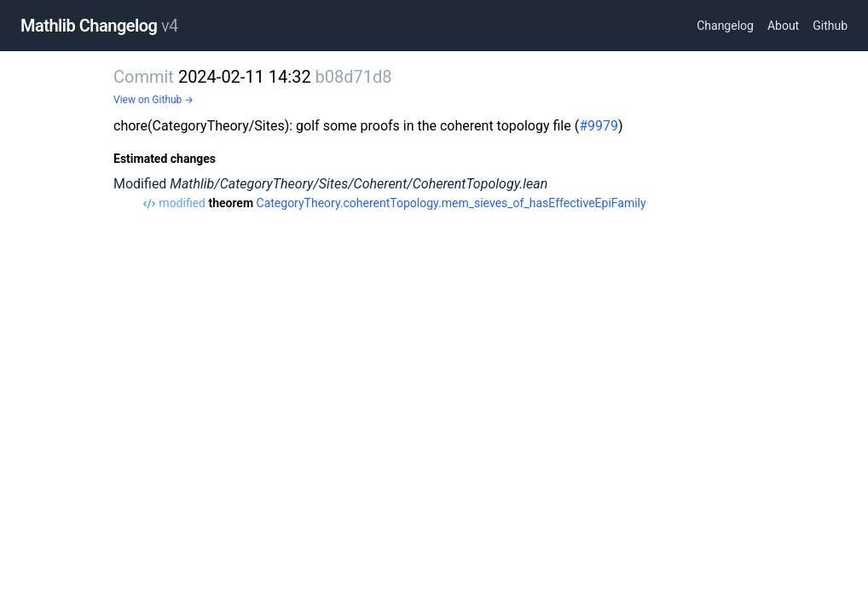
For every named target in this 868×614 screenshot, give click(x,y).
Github (830, 26)
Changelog (725, 26)
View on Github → (153, 100)
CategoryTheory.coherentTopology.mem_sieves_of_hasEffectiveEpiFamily (451, 203)
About (783, 26)
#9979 (599, 126)
